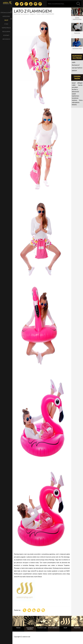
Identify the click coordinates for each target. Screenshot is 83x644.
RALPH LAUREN (77, 85)
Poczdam (75, 87)
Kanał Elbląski (77, 83)
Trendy (38, 14)
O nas (6, 24)
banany (74, 105)
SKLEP (6, 20)
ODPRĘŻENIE (76, 102)
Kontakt (6, 35)
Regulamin (6, 32)
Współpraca (6, 28)
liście (81, 100)
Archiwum (6, 39)
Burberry (75, 89)
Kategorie (6, 16)
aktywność (75, 92)
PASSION (74, 70)
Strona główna (6, 13)
